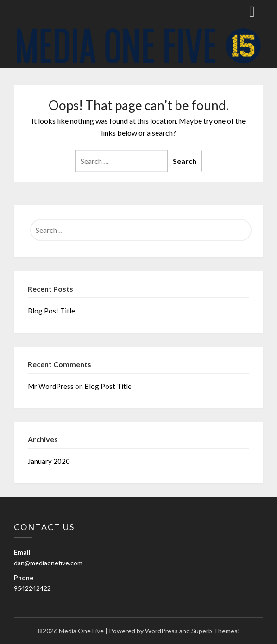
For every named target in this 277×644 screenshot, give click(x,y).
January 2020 (49, 461)
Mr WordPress (51, 386)
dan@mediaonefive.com (48, 563)
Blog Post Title (51, 311)
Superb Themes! (216, 631)
